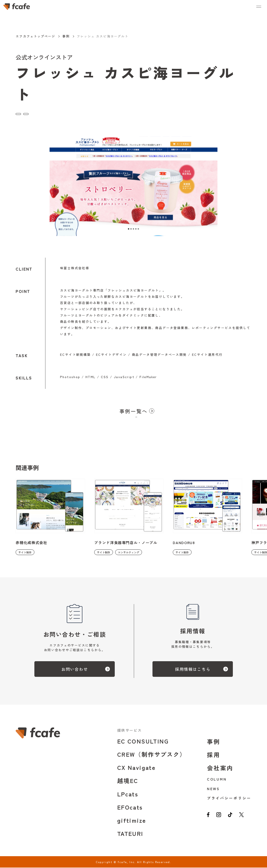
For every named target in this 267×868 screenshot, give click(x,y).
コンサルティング (50, 113)
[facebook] (209, 817)
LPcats (128, 794)
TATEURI (130, 834)
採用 (214, 755)
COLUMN (217, 779)
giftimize (132, 821)
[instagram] (220, 817)
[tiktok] (233, 817)
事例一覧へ (134, 411)
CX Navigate (136, 768)
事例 (66, 36)
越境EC (128, 781)
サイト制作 (25, 113)
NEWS (214, 789)
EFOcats (130, 807)
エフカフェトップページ (35, 36)
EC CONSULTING (143, 741)
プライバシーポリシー (229, 798)
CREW (152, 755)
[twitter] (245, 817)
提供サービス (129, 731)
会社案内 (220, 768)
